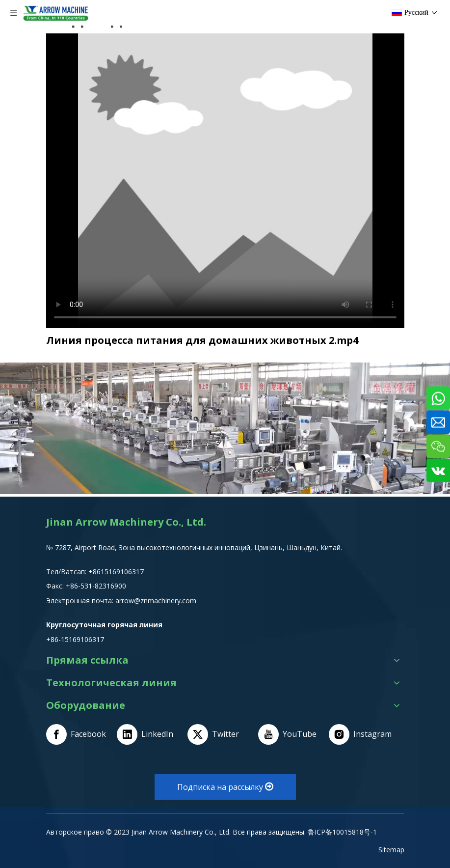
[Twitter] (219, 734)
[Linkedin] (149, 734)
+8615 (98, 572)
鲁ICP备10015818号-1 (342, 832)
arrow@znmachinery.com (156, 601)
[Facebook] (78, 734)
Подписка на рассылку (225, 787)
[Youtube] (290, 734)
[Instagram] (361, 734)
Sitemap (391, 850)
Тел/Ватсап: (67, 572)
